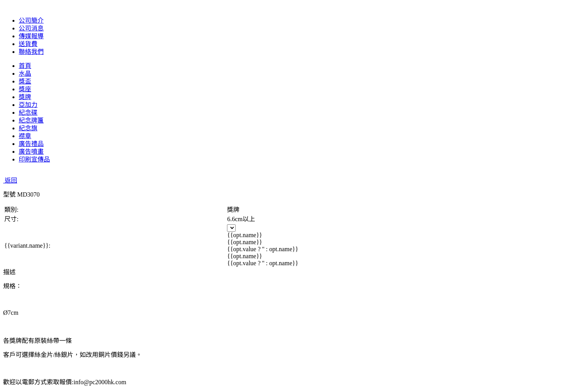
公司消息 (31, 28)
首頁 (25, 66)
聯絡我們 (31, 52)
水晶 (25, 74)
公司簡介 (31, 20)
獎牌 (25, 97)
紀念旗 (28, 128)
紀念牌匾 (31, 120)
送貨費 (28, 44)
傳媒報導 (31, 36)
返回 (10, 180)
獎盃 (25, 81)
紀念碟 (28, 113)
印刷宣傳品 (34, 159)
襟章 (25, 136)
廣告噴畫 (31, 152)
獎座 (25, 89)
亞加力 (28, 105)
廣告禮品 (31, 144)
